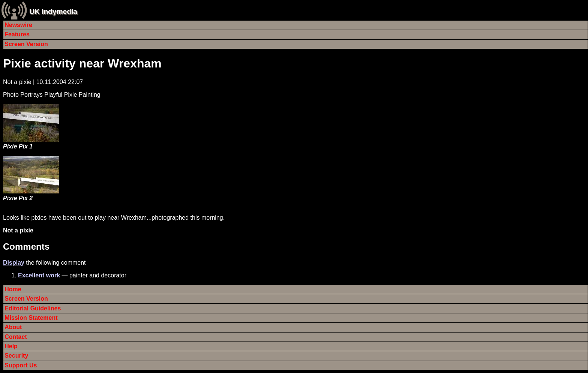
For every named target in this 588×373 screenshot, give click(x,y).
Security (16, 356)
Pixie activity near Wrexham (82, 63)
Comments (26, 246)
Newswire (18, 25)
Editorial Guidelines (33, 308)
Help (11, 346)
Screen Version (26, 44)
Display (14, 263)
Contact (16, 337)
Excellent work (39, 275)
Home (13, 289)
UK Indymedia (53, 11)
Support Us (21, 365)
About (13, 327)
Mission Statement (31, 318)
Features (17, 34)
